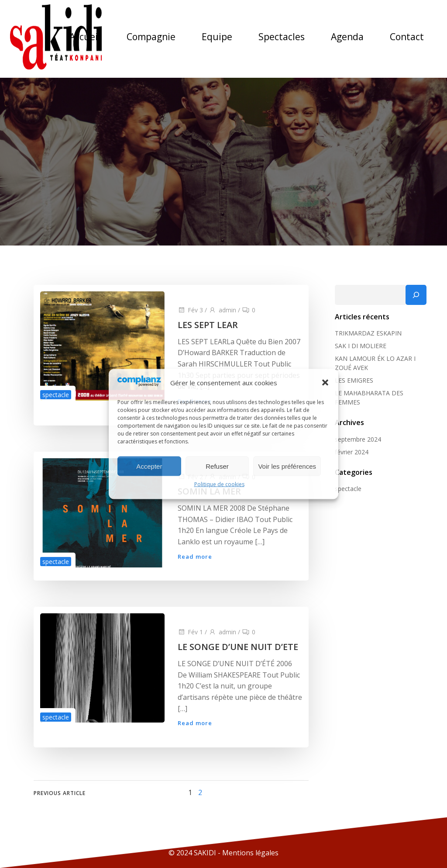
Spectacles (282, 37)
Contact (407, 37)
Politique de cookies (219, 484)
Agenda (347, 37)
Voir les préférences (287, 466)
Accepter (149, 466)
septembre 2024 (358, 439)
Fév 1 (190, 632)
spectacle (56, 395)
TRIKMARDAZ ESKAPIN (368, 333)
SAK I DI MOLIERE (361, 346)
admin (222, 310)
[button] (325, 382)
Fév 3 (190, 310)
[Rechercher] (416, 295)
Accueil (85, 37)
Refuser (217, 466)
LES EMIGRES (354, 380)
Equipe (217, 37)
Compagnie (151, 37)
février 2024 (352, 452)
